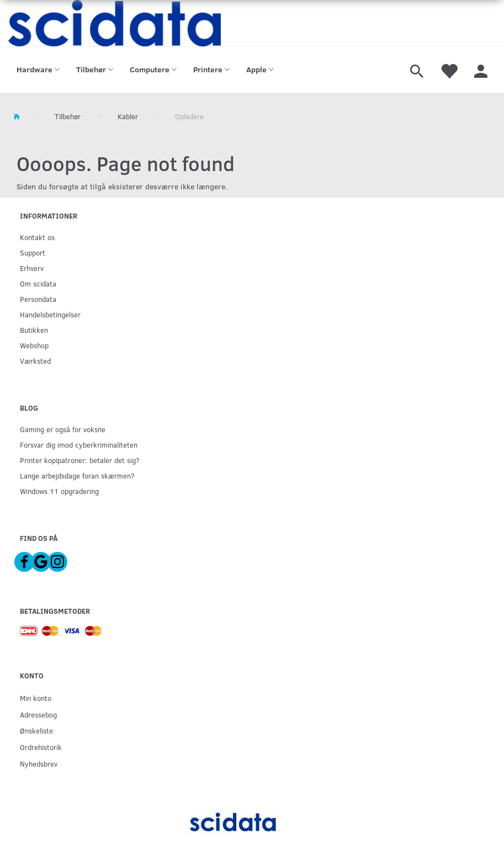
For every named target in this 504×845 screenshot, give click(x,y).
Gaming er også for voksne (63, 429)
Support (33, 253)
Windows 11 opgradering (59, 491)
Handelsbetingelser (50, 314)
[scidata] (115, 23)
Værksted (35, 361)
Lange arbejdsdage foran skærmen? (77, 475)
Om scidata (38, 283)
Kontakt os (37, 237)
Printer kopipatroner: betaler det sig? (80, 460)
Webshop (34, 345)
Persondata (38, 299)
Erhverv (32, 268)
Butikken (34, 330)
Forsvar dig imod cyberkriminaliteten (79, 445)
